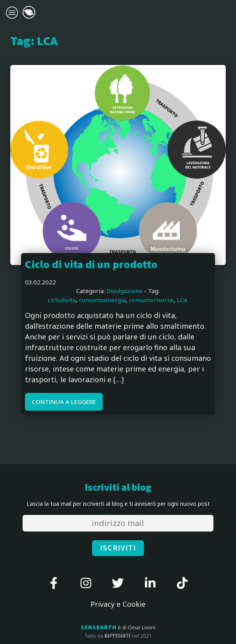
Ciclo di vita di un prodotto (91, 265)
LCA (182, 300)
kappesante (117, 636)
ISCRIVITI (118, 548)
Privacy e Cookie (118, 604)
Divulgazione (124, 291)
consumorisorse (151, 300)
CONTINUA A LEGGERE (64, 402)
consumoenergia (102, 300)
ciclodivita (62, 300)
